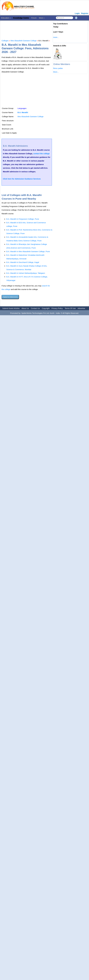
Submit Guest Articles (11, 308)
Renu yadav (58, 68)
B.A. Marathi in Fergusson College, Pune (23, 219)
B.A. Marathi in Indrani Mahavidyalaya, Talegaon (26, 273)
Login (77, 13)
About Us (25, 308)
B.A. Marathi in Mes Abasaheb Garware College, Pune (28, 251)
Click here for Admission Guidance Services (22, 179)
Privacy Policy (57, 308)
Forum (34, 18)
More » (42, 18)
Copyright (46, 308)
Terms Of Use (70, 308)
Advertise (81, 308)
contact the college (41, 154)
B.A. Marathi (23, 112)
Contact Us (35, 308)
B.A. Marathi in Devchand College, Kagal (23, 262)
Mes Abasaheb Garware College (24, 41)
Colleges (5, 41)
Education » (6, 18)
